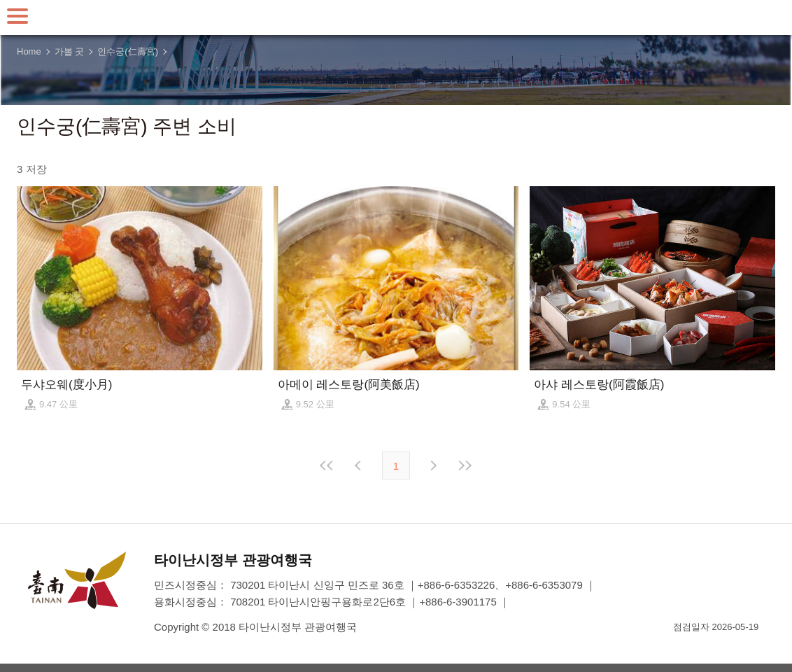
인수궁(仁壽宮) (128, 51)
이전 (360, 465)
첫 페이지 (327, 465)
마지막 (465, 465)
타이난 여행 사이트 (396, 17)
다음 (432, 465)
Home (29, 51)
